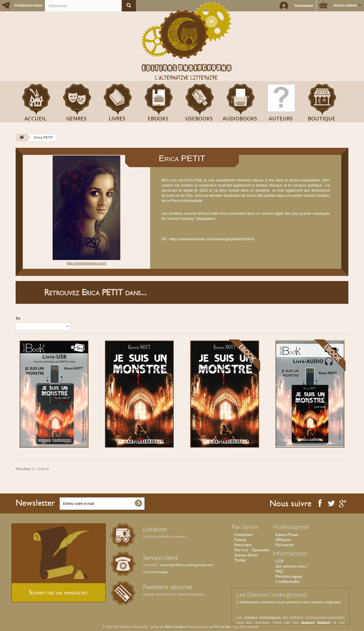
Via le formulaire (156, 572)
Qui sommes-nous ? (292, 566)
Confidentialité (288, 581)
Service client (160, 558)
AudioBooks (240, 118)
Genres (76, 118)
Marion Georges (175, 627)
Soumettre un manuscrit (59, 592)
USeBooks (199, 118)
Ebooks (158, 118)
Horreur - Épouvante (252, 550)
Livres (117, 118)
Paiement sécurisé (167, 587)
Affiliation (283, 540)
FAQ (279, 571)
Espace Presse (287, 534)
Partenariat (285, 545)
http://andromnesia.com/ (86, 263)
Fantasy (240, 540)
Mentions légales (289, 576)
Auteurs (281, 118)
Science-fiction (246, 555)
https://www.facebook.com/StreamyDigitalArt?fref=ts (212, 239)
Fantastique (244, 534)
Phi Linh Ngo (222, 627)
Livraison (155, 529)
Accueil (35, 118)
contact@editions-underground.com (186, 565)
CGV (280, 561)
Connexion (304, 6)
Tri (18, 318)
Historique (243, 545)
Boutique (321, 118)
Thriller (240, 560)
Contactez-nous (28, 5)
